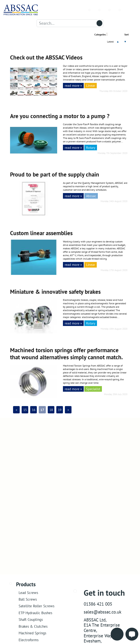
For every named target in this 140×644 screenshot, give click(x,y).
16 (34, 410)
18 (51, 410)
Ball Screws (28, 599)
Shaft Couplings (31, 619)
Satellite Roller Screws (36, 606)
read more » (73, 85)
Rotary (91, 147)
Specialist (93, 389)
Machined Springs (32, 633)
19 (60, 410)
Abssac (91, 196)
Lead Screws (28, 593)
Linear (91, 85)
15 (25, 410)
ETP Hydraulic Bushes (35, 613)
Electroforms (29, 640)
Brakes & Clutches (33, 626)
